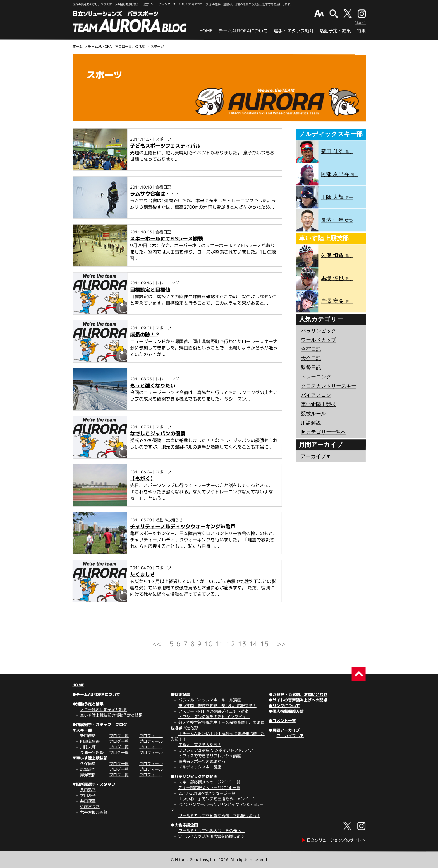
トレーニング (316, 377)
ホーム (78, 46)
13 (242, 644)
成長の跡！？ (145, 335)
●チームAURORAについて (96, 694)
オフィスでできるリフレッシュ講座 (210, 756)
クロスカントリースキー (329, 386)
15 (264, 644)
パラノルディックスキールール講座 (210, 700)
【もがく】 (143, 478)
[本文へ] (360, 23)
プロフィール (151, 736)
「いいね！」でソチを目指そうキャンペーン (217, 799)
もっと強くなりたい (153, 386)
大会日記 (311, 358)
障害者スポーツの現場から (202, 761)
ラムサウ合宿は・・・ (155, 194)
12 (231, 644)
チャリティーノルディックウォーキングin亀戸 (183, 526)
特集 (361, 31)
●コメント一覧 (282, 721)
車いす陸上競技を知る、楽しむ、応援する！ (217, 706)
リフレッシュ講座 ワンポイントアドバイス (216, 750)
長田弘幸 (88, 790)
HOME (206, 31)
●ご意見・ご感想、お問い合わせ (298, 694)
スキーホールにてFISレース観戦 (167, 239)
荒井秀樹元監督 (94, 812)
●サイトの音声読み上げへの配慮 (298, 700)
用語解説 (311, 423)
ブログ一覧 (119, 736)
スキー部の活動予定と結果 (104, 709)
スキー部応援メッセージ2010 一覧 (209, 782)
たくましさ (143, 574)
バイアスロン (316, 395)
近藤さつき (90, 806)
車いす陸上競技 (319, 404)
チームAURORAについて (243, 31)
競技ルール (313, 414)
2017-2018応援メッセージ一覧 (207, 793)
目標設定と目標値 (150, 290)
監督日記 (311, 368)
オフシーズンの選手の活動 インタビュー (214, 717)
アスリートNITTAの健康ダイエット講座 (213, 711)
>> (281, 644)
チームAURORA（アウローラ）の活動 (117, 46)
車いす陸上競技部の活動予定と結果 (111, 715)
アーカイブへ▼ (290, 736)
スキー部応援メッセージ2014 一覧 (209, 788)
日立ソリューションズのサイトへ (334, 840)
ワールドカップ (319, 340)
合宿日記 (311, 349)
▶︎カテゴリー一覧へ (323, 432)
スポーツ (157, 46)
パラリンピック (319, 331)
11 (220, 644)
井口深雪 (88, 801)
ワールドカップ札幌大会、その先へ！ (212, 830)
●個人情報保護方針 (286, 711)
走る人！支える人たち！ (200, 745)
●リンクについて (284, 706)
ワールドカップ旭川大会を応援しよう (211, 836)
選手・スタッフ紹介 (294, 31)
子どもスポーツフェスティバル (165, 146)
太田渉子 (88, 795)
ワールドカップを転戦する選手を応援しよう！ (219, 815)
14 (253, 644)
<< (157, 644)
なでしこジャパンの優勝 (158, 434)
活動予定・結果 (335, 31)
